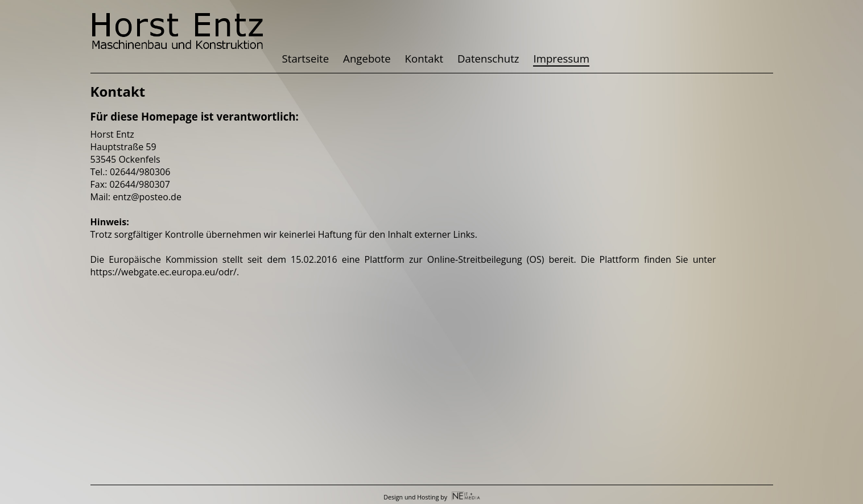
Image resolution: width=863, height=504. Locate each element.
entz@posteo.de (147, 197)
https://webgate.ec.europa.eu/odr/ (164, 272)
